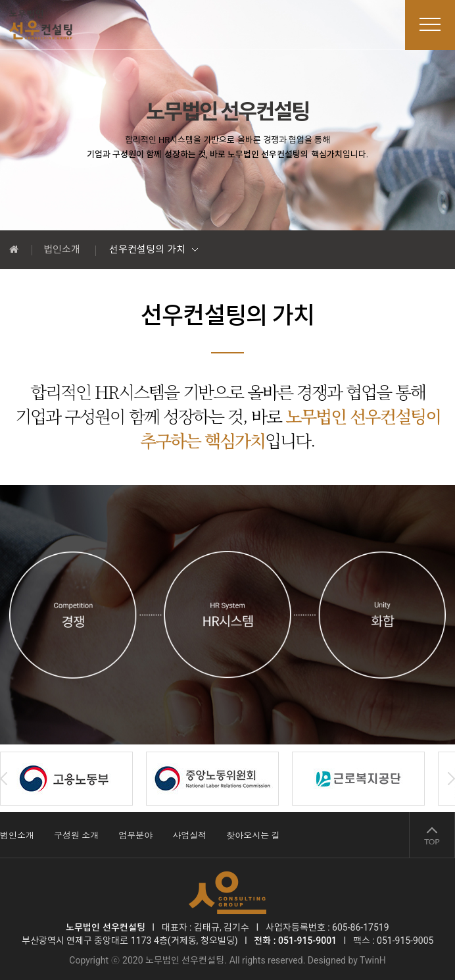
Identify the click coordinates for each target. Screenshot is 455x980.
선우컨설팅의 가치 (147, 249)
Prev (4, 779)
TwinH (373, 960)
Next (451, 779)
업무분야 (135, 836)
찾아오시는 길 (253, 836)
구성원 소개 (76, 836)
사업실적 (189, 836)
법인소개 (62, 249)
